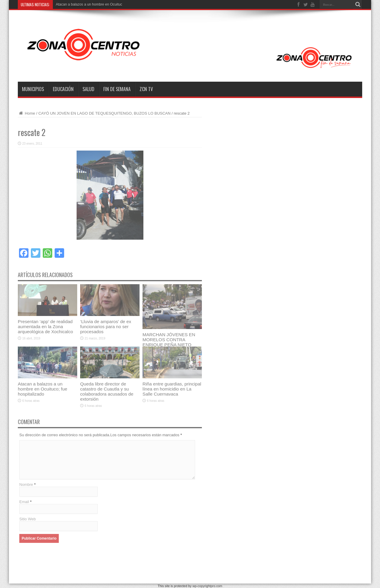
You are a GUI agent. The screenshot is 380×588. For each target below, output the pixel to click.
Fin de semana (117, 89)
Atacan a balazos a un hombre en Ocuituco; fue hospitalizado (43, 389)
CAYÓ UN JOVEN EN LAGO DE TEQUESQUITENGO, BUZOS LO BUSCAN (105, 113)
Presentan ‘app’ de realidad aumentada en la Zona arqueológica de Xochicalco (45, 327)
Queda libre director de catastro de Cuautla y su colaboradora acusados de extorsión (107, 391)
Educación (63, 89)
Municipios (33, 89)
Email (24, 502)
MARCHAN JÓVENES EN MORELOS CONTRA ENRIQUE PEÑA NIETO (169, 340)
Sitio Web (27, 519)
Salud (88, 89)
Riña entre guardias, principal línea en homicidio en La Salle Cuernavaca (172, 389)
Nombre (26, 485)
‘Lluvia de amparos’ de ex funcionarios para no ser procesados (106, 327)
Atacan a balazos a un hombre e (81, 4)
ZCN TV (146, 89)
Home (26, 113)
